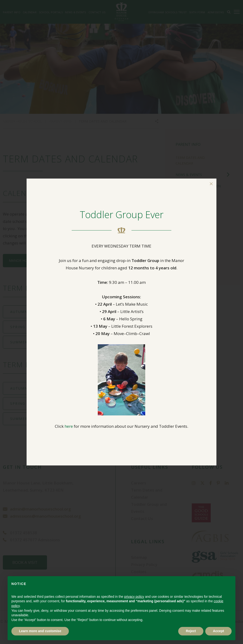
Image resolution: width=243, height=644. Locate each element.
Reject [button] (191, 631)
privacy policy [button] (134, 597)
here (69, 426)
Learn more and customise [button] (40, 631)
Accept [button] (218, 631)
